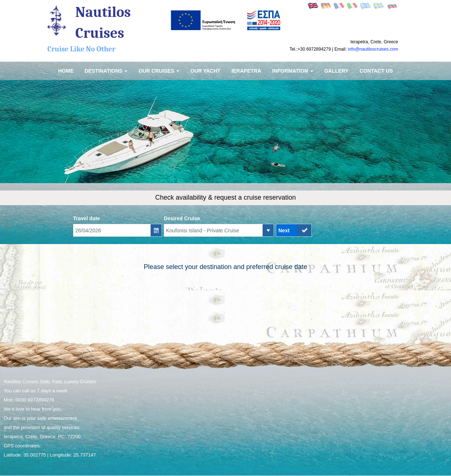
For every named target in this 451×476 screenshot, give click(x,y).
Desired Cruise (182, 218)
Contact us (376, 71)
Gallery (336, 71)
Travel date (86, 218)
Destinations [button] (106, 71)
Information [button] (293, 71)
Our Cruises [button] (159, 71)
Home (66, 71)
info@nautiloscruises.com (373, 49)
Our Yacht (205, 71)
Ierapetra (246, 71)
